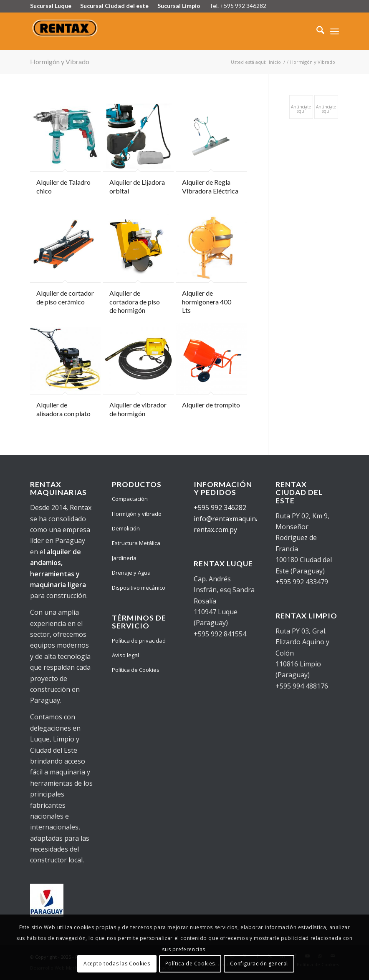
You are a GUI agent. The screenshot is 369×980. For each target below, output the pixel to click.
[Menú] (335, 31)
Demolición (126, 528)
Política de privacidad (139, 641)
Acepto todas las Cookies (117, 964)
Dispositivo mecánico (139, 588)
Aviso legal (125, 655)
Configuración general (259, 964)
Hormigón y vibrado (137, 514)
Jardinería (124, 558)
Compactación (130, 499)
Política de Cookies (136, 670)
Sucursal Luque (51, 6)
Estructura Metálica (136, 543)
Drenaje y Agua (131, 573)
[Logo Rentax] (66, 31)
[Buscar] (316, 31)
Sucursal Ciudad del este (114, 6)
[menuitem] (316, 31)
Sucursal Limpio (179, 6)
